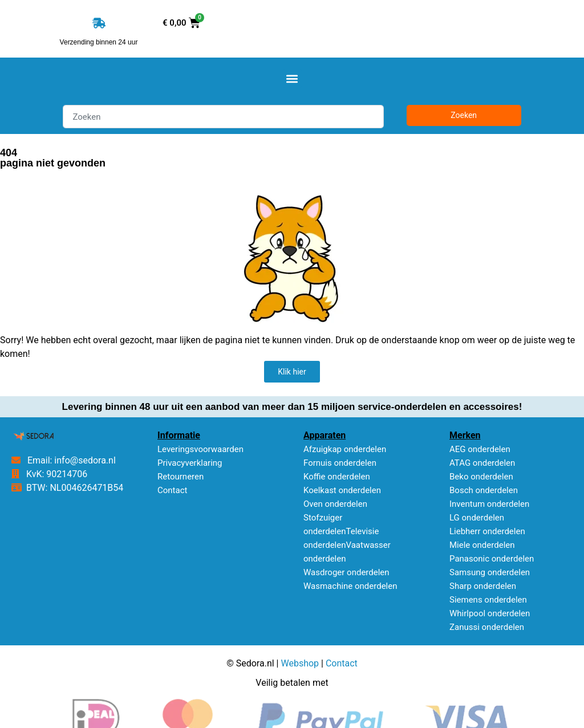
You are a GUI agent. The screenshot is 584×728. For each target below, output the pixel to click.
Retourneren (181, 477)
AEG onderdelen (480, 449)
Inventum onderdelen (489, 504)
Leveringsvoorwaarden (200, 449)
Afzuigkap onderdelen (345, 449)
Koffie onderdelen (337, 477)
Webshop (300, 663)
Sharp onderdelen (483, 586)
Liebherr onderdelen (487, 531)
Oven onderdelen (335, 504)
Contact (172, 490)
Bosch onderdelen (484, 490)
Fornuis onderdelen (340, 463)
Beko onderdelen (481, 477)
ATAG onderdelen (482, 463)
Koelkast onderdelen (342, 490)
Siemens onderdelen (488, 600)
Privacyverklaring (190, 463)
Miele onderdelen (482, 545)
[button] (292, 78)
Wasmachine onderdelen (350, 586)
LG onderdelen (477, 518)
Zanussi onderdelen (487, 627)
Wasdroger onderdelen (346, 572)
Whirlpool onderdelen (490, 613)
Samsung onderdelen (490, 572)
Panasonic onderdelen (492, 559)
